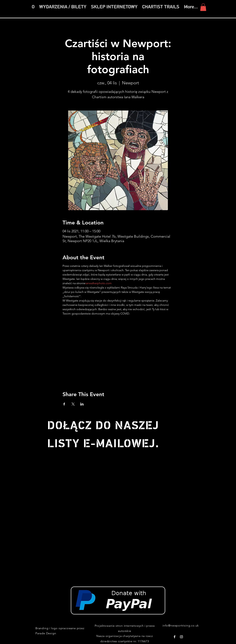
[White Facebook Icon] (175, 637)
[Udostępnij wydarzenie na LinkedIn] (82, 404)
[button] (161, 7)
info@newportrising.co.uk (181, 625)
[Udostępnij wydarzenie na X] (73, 404)
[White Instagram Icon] (181, 637)
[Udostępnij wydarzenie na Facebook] (64, 404)
